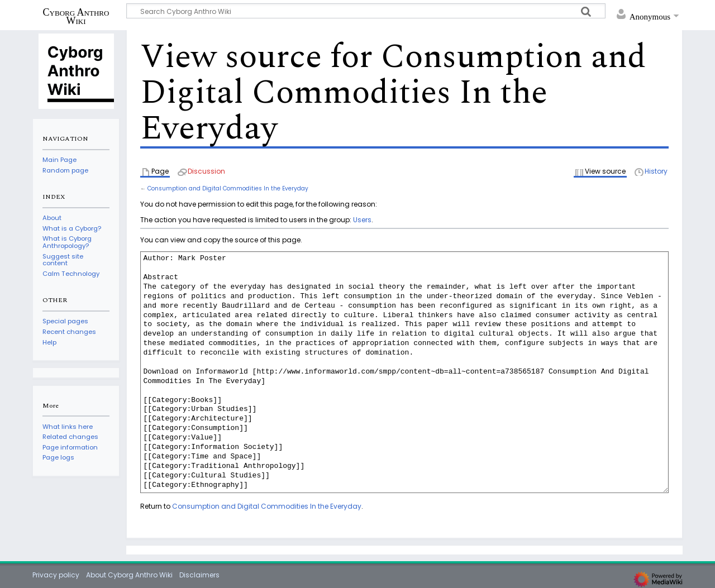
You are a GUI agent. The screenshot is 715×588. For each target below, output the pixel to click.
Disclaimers (199, 575)
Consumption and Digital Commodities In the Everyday (228, 188)
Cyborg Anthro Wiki (76, 16)
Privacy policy (56, 575)
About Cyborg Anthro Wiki (129, 575)
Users (362, 220)
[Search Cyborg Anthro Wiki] (366, 11)
